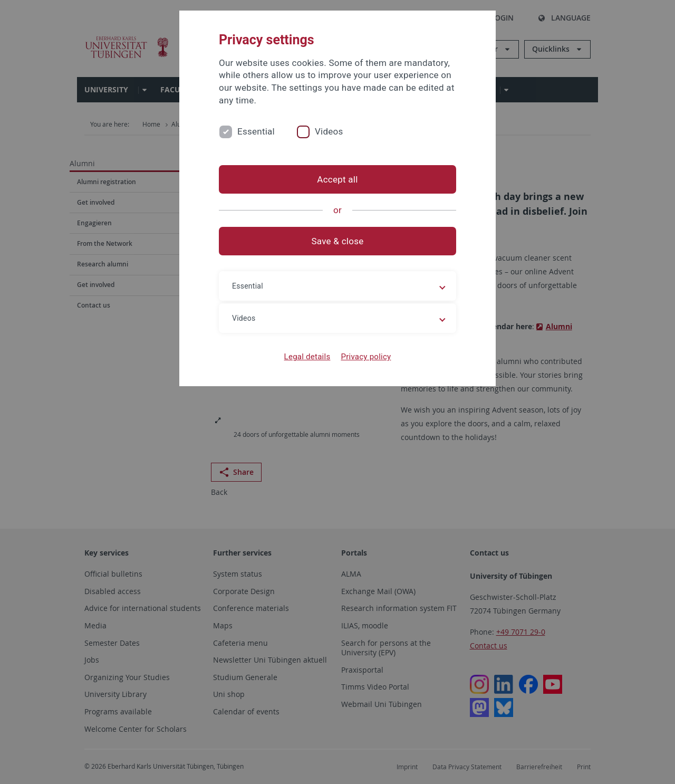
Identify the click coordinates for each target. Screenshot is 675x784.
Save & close (338, 241)
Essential (256, 131)
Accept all (337, 179)
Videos (329, 131)
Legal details (307, 357)
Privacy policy (366, 357)
